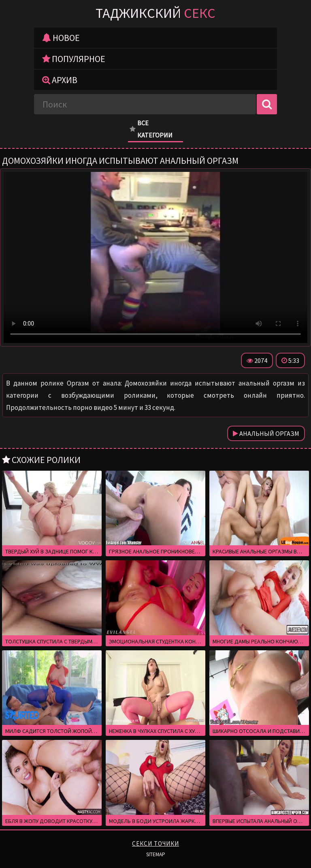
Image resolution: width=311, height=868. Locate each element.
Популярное (74, 59)
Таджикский (155, 13)
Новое (61, 38)
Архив (60, 80)
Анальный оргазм (266, 433)
